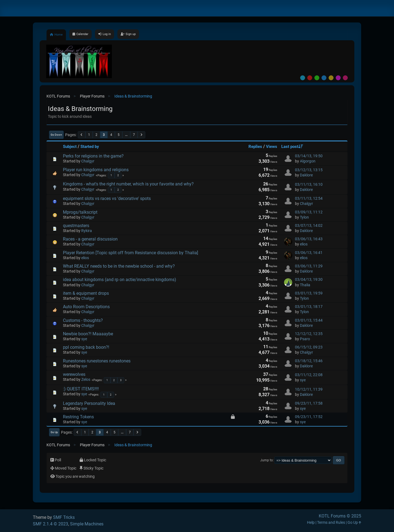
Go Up (54, 432)
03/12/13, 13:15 (309, 170)
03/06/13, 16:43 (309, 239)
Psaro (305, 339)
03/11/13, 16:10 (309, 185)
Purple (338, 78)
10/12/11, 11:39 (309, 389)
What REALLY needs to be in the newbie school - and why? (119, 266)
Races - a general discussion (90, 239)
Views (272, 147)
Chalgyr (88, 161)
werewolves (74, 374)
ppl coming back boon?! (86, 347)
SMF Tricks (64, 517)
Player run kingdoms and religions (96, 170)
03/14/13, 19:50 (309, 156)
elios (304, 244)
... (126, 135)
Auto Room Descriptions (86, 307)
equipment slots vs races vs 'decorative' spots (107, 198)
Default (303, 78)
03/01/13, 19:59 (309, 293)
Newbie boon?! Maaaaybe (88, 334)
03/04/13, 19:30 (309, 280)
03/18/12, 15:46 (309, 361)
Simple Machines (87, 524)
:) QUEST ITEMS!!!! (81, 389)
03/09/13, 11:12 (309, 212)
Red (310, 78)
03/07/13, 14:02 (309, 226)
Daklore (306, 175)
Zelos (86, 380)
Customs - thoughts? (83, 320)
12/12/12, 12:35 (309, 334)
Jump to (266, 460)
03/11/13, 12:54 (309, 198)
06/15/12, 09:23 (309, 347)
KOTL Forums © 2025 (340, 516)
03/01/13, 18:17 (309, 307)
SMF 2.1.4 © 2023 (50, 524)
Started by (90, 147)
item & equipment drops (86, 293)
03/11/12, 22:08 (309, 375)
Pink (345, 78)
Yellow (331, 78)
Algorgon (308, 161)
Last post (292, 147)
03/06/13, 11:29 (309, 266)
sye (84, 339)
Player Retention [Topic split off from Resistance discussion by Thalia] (131, 253)
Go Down (56, 135)
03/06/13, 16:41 (309, 253)
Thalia (305, 285)
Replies (255, 147)
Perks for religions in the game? (93, 156)
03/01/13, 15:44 (309, 320)
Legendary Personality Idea (89, 403)
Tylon (304, 217)
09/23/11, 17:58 (309, 403)
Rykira (87, 231)
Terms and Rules (331, 523)
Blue (324, 78)
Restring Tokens (78, 417)
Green (317, 78)
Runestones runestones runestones (97, 361)
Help (311, 523)
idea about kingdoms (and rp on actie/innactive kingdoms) (120, 280)
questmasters (76, 226)
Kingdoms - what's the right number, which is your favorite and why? (128, 184)
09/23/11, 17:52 (309, 417)
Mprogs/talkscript (80, 212)
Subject (70, 147)
